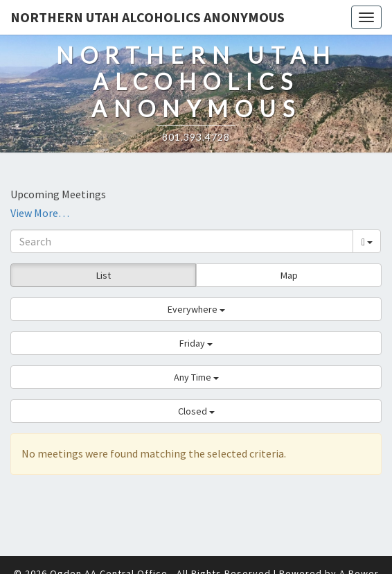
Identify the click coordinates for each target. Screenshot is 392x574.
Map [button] (289, 275)
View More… (40, 213)
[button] (196, 309)
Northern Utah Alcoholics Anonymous (148, 17)
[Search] (182, 241)
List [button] (104, 275)
